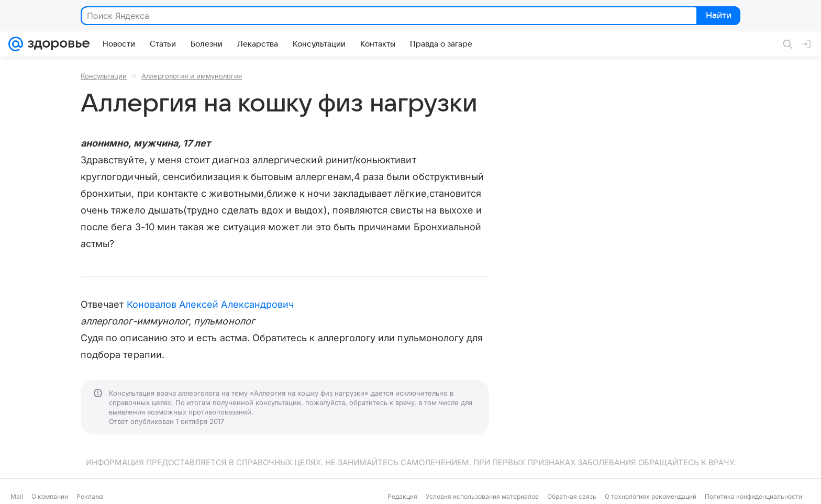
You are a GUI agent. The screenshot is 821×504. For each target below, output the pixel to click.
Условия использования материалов (482, 496)
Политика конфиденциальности (753, 496)
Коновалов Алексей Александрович (210, 304)
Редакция (402, 496)
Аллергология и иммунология (192, 76)
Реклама (90, 496)
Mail (17, 496)
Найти (718, 16)
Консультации (104, 76)
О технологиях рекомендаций (651, 496)
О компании (50, 496)
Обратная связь (572, 496)
